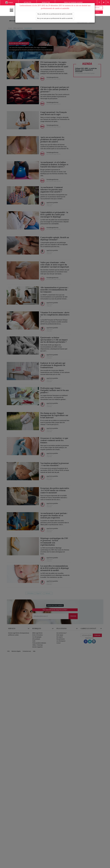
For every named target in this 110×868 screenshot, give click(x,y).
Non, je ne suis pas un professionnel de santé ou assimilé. (55, 18)
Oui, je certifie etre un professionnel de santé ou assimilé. (55, 14)
